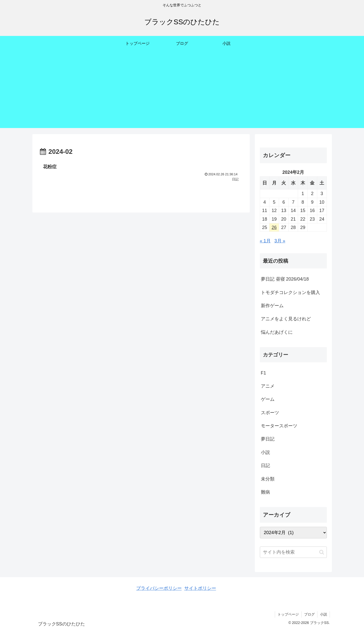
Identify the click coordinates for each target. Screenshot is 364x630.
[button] (322, 552)
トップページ (288, 614)
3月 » (280, 241)
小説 (324, 614)
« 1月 (265, 241)
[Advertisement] (182, 93)
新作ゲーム (272, 306)
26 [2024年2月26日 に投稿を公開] (274, 227)
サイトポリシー (200, 588)
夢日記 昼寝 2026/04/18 (285, 279)
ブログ (309, 614)
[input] (293, 552)
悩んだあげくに (277, 332)
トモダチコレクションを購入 (290, 292)
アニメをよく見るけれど (286, 319)
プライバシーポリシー (159, 588)
